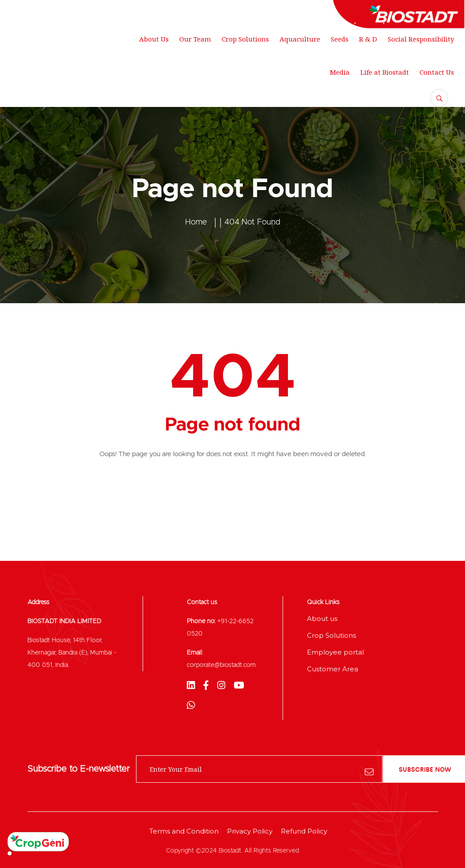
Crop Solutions (245, 39)
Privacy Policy (250, 831)
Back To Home (232, 491)
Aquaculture (300, 39)
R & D (368, 39)
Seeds (340, 39)
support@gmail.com (159, 11)
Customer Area (333, 669)
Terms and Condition (184, 831)
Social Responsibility (421, 39)
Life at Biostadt (385, 72)
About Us (154, 39)
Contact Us (437, 72)
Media (340, 72)
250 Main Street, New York (58, 11)
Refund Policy (304, 831)
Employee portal (335, 652)
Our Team (195, 39)
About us (322, 619)
